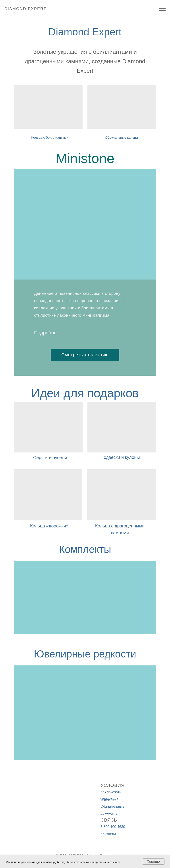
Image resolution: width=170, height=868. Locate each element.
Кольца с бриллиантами (50, 137)
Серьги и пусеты (50, 458)
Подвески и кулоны (120, 457)
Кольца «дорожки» (49, 526)
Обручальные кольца (121, 137)
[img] (122, 107)
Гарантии (108, 799)
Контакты (108, 834)
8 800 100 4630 (113, 827)
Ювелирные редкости (85, 654)
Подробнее (47, 333)
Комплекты (85, 549)
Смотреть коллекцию (85, 355)
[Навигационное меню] (162, 9)
